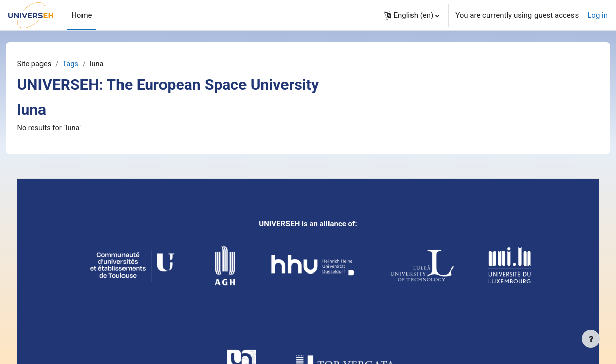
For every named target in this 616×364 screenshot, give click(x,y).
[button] (412, 15)
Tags (91, 64)
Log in (598, 15)
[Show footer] (591, 339)
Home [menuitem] (81, 15)
